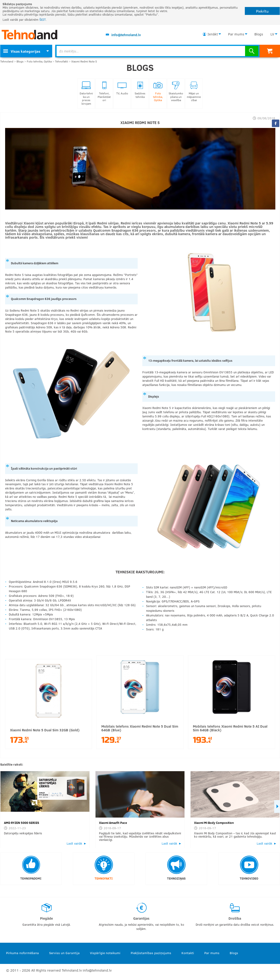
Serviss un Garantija (64, 953)
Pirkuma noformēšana (22, 953)
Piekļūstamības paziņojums (151, 953)
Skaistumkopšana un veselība (176, 91)
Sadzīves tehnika (140, 90)
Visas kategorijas (22, 51)
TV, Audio (122, 88)
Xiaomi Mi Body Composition (214, 823)
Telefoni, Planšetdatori (104, 91)
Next (277, 806)
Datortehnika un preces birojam (86, 93)
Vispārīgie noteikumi (105, 953)
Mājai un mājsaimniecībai (194, 91)
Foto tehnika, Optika (39, 61)
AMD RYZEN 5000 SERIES (22, 823)
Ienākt (213, 34)
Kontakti (188, 953)
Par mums (236, 34)
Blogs (259, 34)
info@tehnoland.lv (126, 35)
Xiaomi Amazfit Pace (113, 823)
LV (272, 34)
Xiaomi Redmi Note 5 (84, 61)
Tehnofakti (61, 61)
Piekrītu (262, 11)
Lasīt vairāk (74, 843)
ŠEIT (43, 20)
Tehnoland (7, 61)
